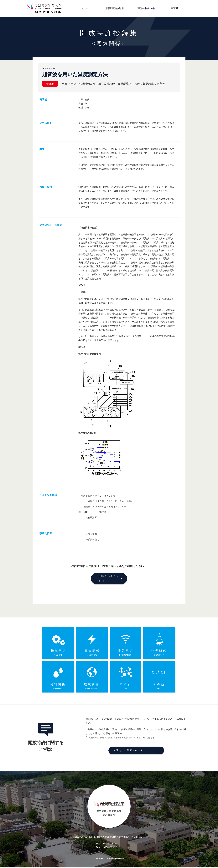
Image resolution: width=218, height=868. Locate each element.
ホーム (84, 8)
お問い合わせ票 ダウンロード (105, 578)
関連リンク (177, 8)
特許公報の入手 (146, 8)
